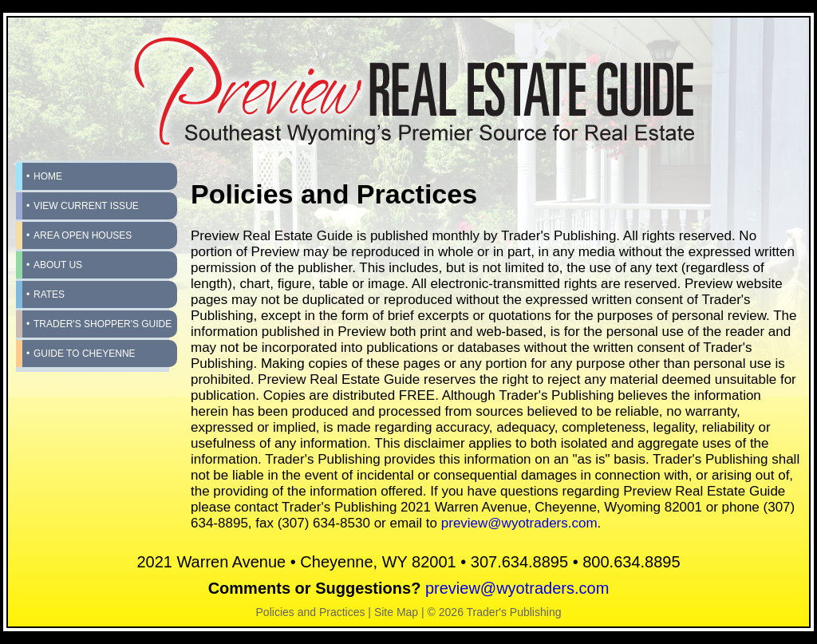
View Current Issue (86, 206)
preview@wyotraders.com (519, 523)
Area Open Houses (83, 235)
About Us (58, 265)
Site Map (396, 612)
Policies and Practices (311, 612)
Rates (49, 294)
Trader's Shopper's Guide (103, 324)
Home (48, 176)
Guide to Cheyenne (85, 354)
